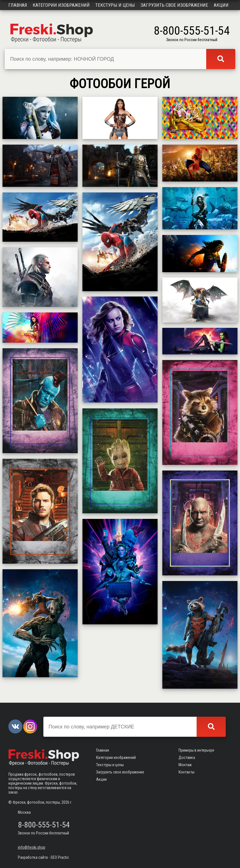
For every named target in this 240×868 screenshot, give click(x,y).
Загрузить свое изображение (174, 5)
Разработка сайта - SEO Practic (43, 857)
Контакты (186, 772)
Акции (221, 5)
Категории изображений (61, 5)
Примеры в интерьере (196, 750)
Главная (18, 5)
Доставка (187, 758)
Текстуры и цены (115, 5)
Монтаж (185, 765)
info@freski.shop (32, 847)
